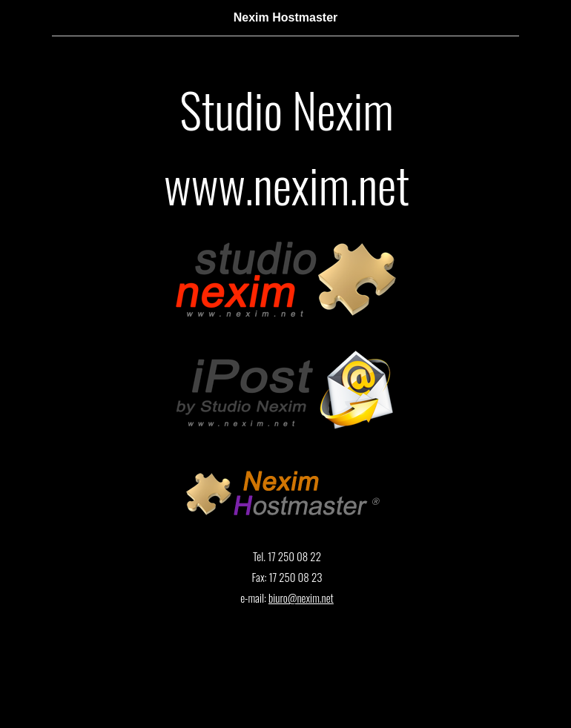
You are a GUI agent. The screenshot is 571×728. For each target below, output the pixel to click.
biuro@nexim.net (301, 598)
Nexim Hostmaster (286, 17)
